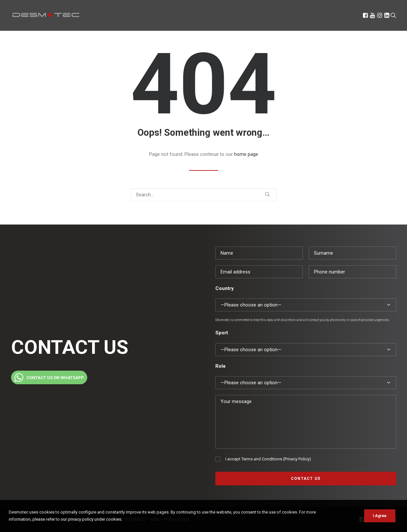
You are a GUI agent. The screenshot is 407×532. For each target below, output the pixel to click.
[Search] (393, 15)
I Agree (380, 516)
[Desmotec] (46, 15)
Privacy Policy (297, 459)
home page (246, 154)
